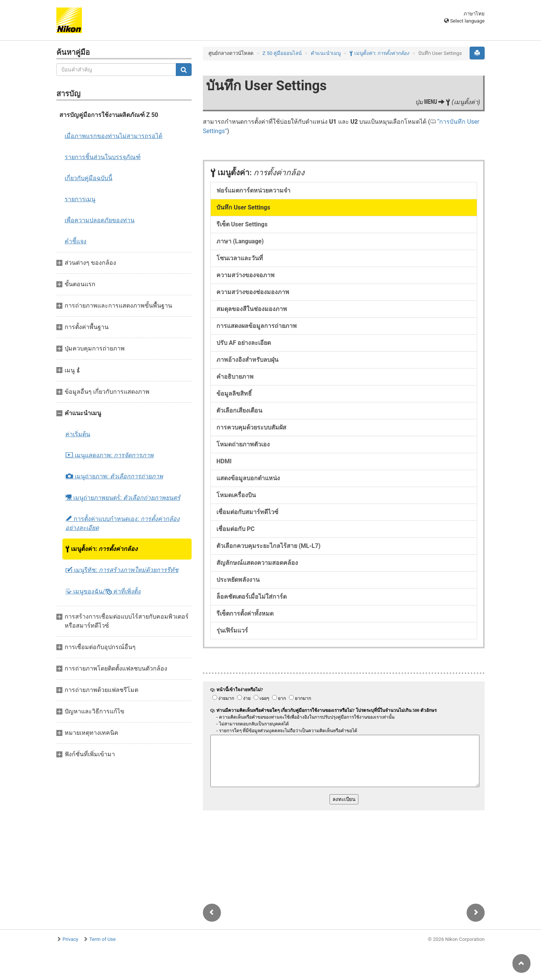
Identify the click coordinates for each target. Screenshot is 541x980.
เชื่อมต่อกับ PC (236, 529)
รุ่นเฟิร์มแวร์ (232, 630)
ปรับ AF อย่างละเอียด (244, 343)
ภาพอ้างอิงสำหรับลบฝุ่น (247, 360)
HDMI (224, 461)
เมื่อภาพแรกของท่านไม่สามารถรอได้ (113, 136)
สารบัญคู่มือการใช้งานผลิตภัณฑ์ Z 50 (109, 115)
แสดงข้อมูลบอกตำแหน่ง (248, 478)
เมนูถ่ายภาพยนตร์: (123, 498)
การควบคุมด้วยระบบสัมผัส (251, 427)
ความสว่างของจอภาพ (246, 275)
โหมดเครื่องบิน (236, 495)
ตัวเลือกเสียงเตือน (239, 410)
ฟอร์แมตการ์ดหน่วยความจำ (253, 190)
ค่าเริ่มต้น (78, 434)
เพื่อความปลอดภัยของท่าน (100, 220)
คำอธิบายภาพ (235, 377)
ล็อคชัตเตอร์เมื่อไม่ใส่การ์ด (252, 597)
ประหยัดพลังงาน (238, 580)
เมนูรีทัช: (122, 570)
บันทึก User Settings (243, 207)
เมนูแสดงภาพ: (110, 455)
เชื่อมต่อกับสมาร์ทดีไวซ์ (247, 512)
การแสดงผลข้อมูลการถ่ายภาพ (257, 326)
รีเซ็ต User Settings (242, 224)
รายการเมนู (80, 199)
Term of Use (103, 939)
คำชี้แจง (76, 241)
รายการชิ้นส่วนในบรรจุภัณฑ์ (103, 157)
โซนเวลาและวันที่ (240, 258)
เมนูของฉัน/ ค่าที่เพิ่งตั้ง (103, 591)
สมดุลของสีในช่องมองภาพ (252, 309)
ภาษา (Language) (240, 241)
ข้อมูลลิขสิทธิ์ (234, 394)
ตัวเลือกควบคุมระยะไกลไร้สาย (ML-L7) (268, 546)
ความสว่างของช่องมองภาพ (253, 292)
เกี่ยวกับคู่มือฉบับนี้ (88, 178)
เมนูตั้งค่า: (101, 549)
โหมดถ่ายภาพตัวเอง (243, 444)
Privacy (70, 939)
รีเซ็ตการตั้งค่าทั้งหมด (245, 614)
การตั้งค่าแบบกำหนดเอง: (122, 523)
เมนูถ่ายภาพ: (114, 476)
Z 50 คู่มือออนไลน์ (282, 53)
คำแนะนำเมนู (326, 53)
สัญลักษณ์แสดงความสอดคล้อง (257, 563)
